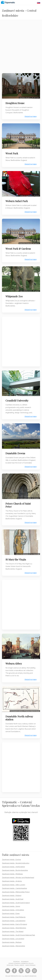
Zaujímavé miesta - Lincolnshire (13, 939)
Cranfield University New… (26, 395)
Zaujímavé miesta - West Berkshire (14, 928)
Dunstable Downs (15, 453)
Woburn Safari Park (17, 201)
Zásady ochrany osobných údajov (21, 963)
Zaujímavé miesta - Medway (12, 942)
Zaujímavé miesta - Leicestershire (14, 921)
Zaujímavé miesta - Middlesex (12, 874)
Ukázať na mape (31, 116)
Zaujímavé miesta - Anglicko (12, 881)
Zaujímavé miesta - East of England (14, 924)
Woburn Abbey (14, 663)
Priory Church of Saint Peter (18, 505)
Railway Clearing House (32, 711)
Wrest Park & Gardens (18, 249)
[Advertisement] (21, 48)
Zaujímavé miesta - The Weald (13, 932)
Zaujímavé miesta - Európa (11, 860)
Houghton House (15, 103)
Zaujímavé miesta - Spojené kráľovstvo (16, 863)
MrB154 (37, 148)
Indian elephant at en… (26, 291)
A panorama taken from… (20, 448)
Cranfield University (17, 400)
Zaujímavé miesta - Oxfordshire (13, 910)
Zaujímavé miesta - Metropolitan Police (16, 892)
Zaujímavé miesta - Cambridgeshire (14, 888)
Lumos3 (37, 291)
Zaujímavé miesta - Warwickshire (13, 946)
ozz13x (37, 196)
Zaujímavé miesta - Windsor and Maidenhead (18, 878)
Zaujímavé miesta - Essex (11, 914)
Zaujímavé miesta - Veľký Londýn (14, 885)
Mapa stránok (30, 965)
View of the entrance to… (25, 658)
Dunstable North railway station (19, 718)
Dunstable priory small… (25, 498)
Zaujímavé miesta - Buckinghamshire (15, 870)
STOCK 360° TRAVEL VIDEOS (15, 965)
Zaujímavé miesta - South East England (16, 903)
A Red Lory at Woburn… (27, 196)
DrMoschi (36, 498)
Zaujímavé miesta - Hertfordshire (13, 867)
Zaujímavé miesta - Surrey (11, 906)
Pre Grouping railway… (17, 711)
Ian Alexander (35, 554)
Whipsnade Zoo (14, 296)
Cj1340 (37, 395)
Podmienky (25, 962)
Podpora (17, 962)
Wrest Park (12, 153)
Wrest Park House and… (26, 148)
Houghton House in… (25, 98)
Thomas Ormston (34, 448)
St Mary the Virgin (16, 559)
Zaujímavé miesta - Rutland (12, 896)
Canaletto (36, 658)
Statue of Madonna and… (22, 554)
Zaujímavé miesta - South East (13, 899)
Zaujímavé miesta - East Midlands (14, 917)
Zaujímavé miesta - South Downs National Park (19, 935)
